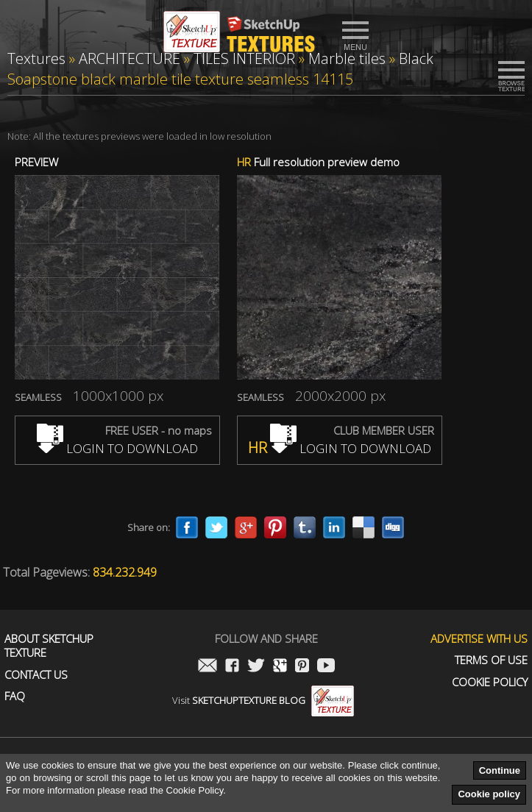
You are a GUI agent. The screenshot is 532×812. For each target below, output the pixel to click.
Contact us (36, 675)
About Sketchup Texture (49, 646)
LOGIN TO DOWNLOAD (117, 448)
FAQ (15, 696)
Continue (500, 770)
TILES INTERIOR (244, 58)
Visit (263, 700)
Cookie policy (489, 794)
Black (416, 58)
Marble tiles (347, 58)
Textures (36, 58)
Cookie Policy (490, 682)
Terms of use (491, 660)
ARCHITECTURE (130, 58)
